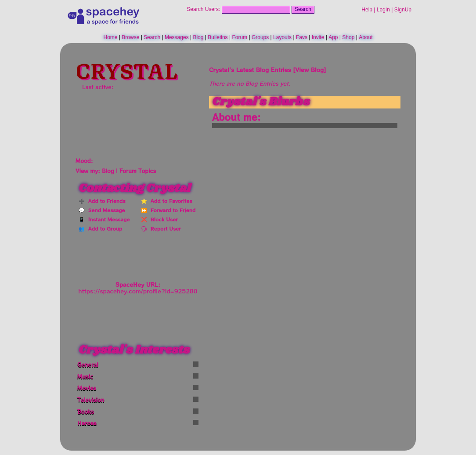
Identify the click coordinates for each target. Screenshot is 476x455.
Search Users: (203, 9)
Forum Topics (138, 171)
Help (367, 10)
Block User (162, 219)
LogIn (383, 10)
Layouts (282, 37)
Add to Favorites (170, 201)
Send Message (105, 210)
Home (110, 37)
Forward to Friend (171, 210)
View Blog (309, 70)
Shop (348, 37)
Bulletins (218, 37)
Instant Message (107, 219)
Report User (164, 228)
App (333, 37)
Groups (260, 37)
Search (303, 9)
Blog (198, 37)
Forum (240, 37)
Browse (130, 37)
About (366, 37)
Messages (177, 37)
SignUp (403, 10)
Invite (318, 37)
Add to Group (103, 228)
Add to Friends (105, 201)
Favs (302, 37)
